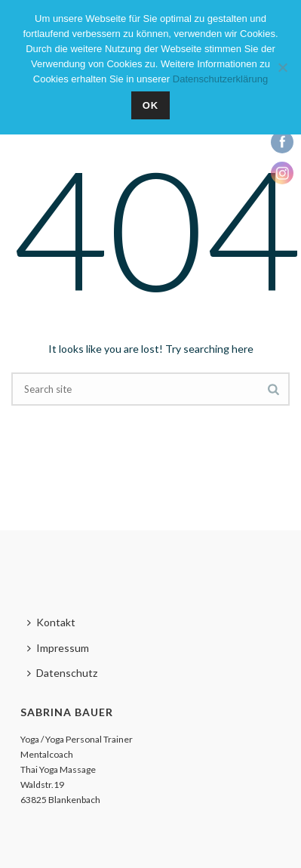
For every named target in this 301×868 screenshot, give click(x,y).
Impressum (58, 648)
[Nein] (282, 67)
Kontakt (51, 622)
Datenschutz (62, 673)
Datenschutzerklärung (220, 79)
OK (151, 105)
